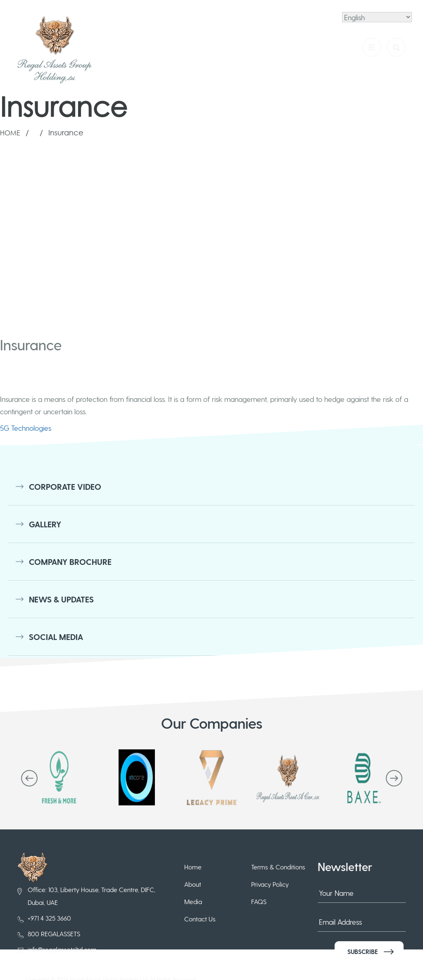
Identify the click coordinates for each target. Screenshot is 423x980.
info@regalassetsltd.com (62, 949)
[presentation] (29, 778)
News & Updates (61, 599)
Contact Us (200, 919)
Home (10, 133)
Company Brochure (70, 562)
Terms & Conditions (278, 867)
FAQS (259, 901)
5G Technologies (26, 428)
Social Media (56, 637)
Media (193, 901)
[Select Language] (377, 17)
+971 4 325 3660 (49, 918)
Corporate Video (65, 486)
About (193, 884)
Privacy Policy (270, 884)
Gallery (45, 524)
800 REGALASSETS (54, 934)
